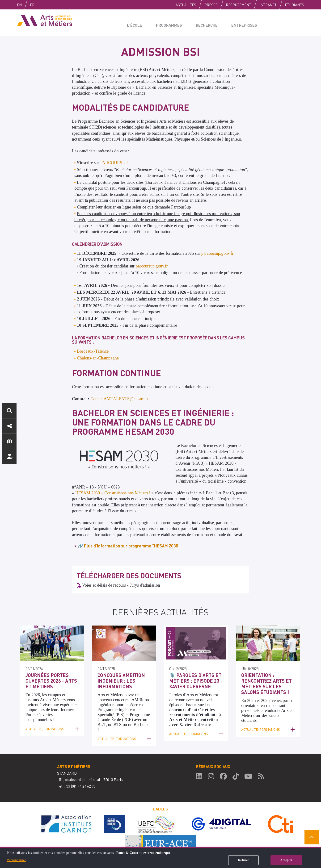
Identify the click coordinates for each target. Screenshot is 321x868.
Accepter (286, 860)
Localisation (9, 441)
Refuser (243, 860)
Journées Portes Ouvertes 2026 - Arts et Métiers (51, 680)
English (24, 5)
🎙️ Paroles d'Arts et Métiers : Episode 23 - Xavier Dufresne (192, 680)
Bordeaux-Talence (93, 351)
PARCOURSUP (114, 163)
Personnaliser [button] (17, 860)
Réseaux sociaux (9, 426)
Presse (211, 5)
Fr (42, 5)
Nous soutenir (9, 457)
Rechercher (9, 411)
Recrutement (239, 5)
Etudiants (294, 5)
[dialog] (160, 858)
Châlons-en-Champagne (98, 358)
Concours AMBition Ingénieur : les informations (118, 680)
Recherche (205, 23)
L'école (135, 23)
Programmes (168, 23)
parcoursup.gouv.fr (217, 253)
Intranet (268, 5)
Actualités (186, 5)
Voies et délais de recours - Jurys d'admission (121, 585)
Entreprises (242, 23)
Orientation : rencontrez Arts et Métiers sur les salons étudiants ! (267, 682)
